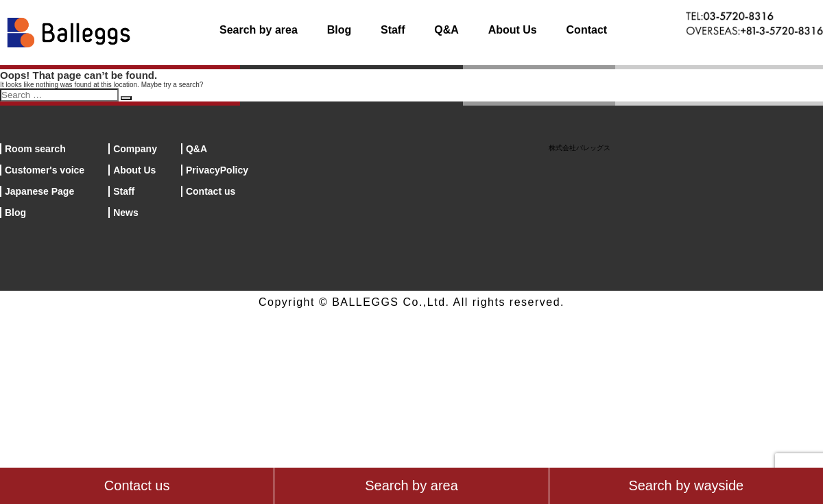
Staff (393, 30)
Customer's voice (45, 170)
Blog (339, 30)
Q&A (446, 30)
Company (135, 149)
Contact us (211, 191)
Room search (35, 149)
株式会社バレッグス (580, 148)
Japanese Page (39, 191)
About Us (513, 30)
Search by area (259, 30)
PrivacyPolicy (217, 170)
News (126, 213)
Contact (587, 30)
